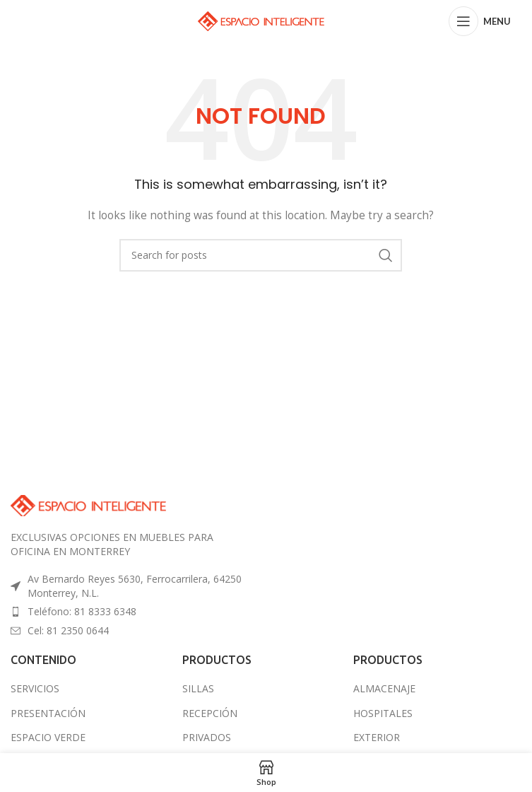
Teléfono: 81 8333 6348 (82, 611)
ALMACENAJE (384, 688)
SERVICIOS (35, 688)
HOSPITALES (383, 713)
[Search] (261, 255)
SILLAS (198, 688)
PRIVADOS (207, 737)
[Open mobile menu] (480, 21)
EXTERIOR (377, 737)
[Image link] (88, 505)
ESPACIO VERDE (48, 737)
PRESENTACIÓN (48, 713)
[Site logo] (261, 20)
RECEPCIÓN (210, 713)
